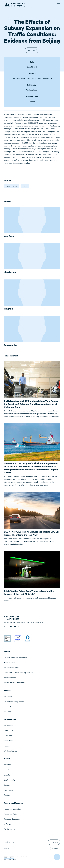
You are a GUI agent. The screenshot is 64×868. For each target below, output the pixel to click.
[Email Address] (25, 842)
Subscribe (54, 842)
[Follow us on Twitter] (5, 626)
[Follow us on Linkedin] (15, 626)
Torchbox (12, 859)
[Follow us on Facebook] (8, 626)
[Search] (26, 849)
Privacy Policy (9, 858)
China (25, 186)
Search (55, 849)
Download (31, 50)
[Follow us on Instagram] (19, 626)
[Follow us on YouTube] (11, 626)
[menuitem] (32, 657)
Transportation (11, 186)
